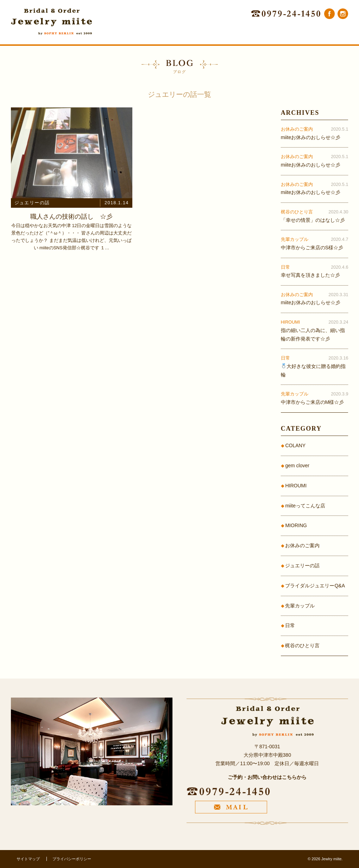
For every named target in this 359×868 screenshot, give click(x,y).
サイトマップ (28, 859)
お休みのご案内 (302, 545)
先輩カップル (300, 606)
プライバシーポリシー (72, 859)
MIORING (296, 525)
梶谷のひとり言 (302, 645)
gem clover (297, 466)
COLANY (295, 445)
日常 (290, 625)
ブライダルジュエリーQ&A (315, 586)
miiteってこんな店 (305, 506)
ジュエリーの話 (302, 566)
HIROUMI (296, 486)
